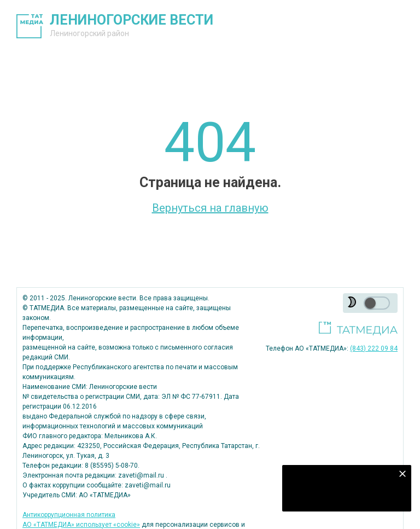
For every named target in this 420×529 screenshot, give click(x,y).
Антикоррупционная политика (69, 515)
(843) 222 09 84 (374, 348)
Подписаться (340, 496)
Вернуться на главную (210, 208)
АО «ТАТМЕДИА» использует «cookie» (81, 525)
